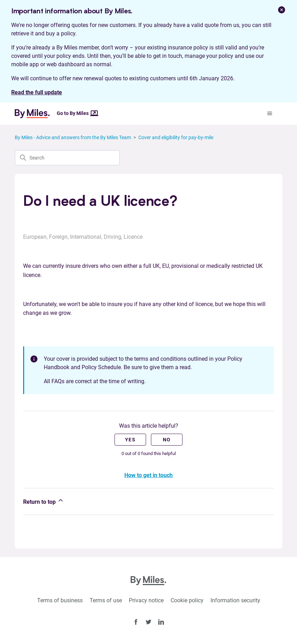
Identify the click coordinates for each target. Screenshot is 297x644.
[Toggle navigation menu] (270, 114)
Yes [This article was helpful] (130, 440)
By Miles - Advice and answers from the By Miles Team (73, 137)
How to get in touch (148, 475)
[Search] (67, 158)
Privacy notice (146, 600)
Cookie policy (187, 600)
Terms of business (60, 600)
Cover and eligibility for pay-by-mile (176, 137)
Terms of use (106, 600)
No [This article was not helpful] (167, 440)
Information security (235, 600)
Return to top (44, 501)
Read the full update (37, 92)
